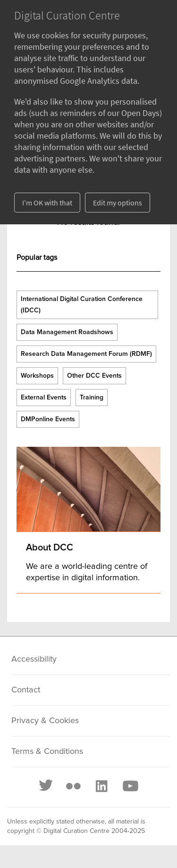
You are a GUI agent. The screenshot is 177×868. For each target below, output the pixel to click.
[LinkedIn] (101, 786)
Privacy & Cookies (45, 721)
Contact (26, 690)
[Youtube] (130, 786)
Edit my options (118, 203)
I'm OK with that (47, 203)
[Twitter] (46, 786)
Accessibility (34, 659)
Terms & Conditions (47, 752)
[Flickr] (73, 786)
